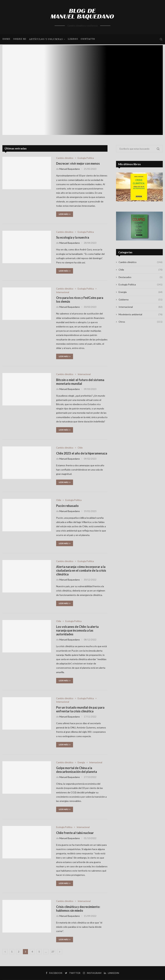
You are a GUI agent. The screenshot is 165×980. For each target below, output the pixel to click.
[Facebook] (54, 973)
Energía (81, 762)
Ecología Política (86, 158)
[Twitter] (73, 973)
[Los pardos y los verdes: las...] (83, 90)
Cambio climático (65, 158)
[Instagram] (92, 973)
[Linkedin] (112, 973)
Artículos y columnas (46, 39)
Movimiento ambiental (140, 314)
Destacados (140, 277)
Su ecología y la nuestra (73, 237)
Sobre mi (20, 39)
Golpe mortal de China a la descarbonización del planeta (77, 770)
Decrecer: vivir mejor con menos (78, 163)
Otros (140, 322)
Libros (73, 39)
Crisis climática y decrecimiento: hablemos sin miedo (78, 909)
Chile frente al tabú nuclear (75, 833)
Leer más (65, 214)
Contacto (88, 39)
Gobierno (140, 300)
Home (6, 39)
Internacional (63, 292)
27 (53, 952)
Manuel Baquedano (70, 169)
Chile (80, 448)
